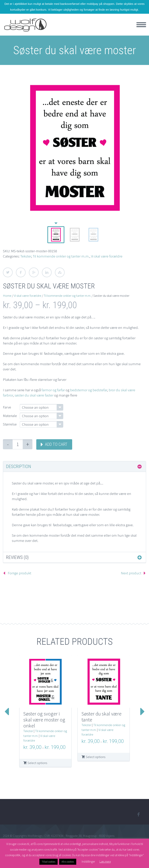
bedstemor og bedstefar (89, 390)
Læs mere (105, 862)
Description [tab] (19, 466)
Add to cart (56, 444)
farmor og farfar (53, 390)
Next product (131, 573)
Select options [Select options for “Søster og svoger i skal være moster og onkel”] (37, 763)
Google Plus (34, 272)
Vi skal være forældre (107, 256)
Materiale (10, 416)
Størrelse (10, 424)
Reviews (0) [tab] (17, 557)
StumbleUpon (60, 272)
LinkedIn (47, 272)
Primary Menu (141, 25)
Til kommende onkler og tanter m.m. (61, 256)
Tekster (26, 256)
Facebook (21, 272)
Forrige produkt (19, 573)
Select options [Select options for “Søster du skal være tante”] (96, 757)
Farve (7, 407)
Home (7, 296)
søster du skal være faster (34, 395)
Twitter (8, 272)
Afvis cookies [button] (68, 862)
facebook (138, 814)
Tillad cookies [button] (49, 862)
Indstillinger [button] (88, 862)
